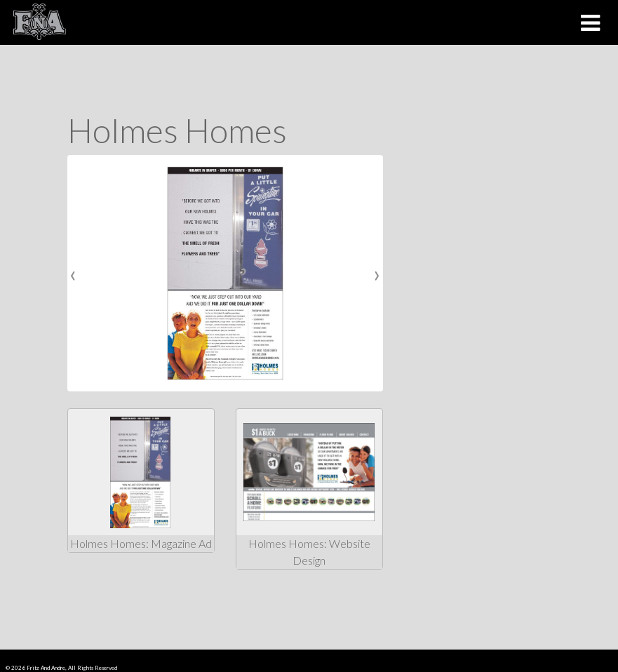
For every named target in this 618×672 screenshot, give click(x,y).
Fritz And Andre (46, 668)
